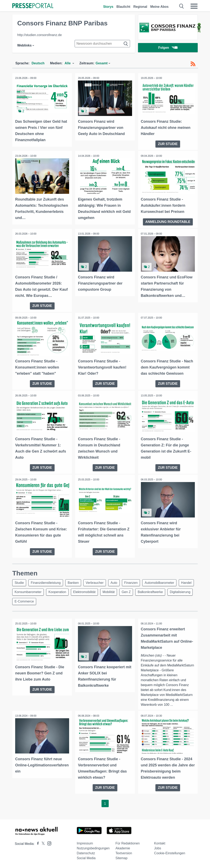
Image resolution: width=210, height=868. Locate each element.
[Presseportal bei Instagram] (48, 843)
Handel (20, 592)
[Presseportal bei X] (42, 844)
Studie (20, 582)
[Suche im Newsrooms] (102, 44)
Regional (140, 7)
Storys (108, 7)
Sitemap (122, 858)
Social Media (86, 858)
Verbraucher (98, 582)
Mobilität (130, 592)
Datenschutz (86, 853)
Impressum (85, 843)
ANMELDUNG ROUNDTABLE (168, 221)
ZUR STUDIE (168, 144)
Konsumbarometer (47, 592)
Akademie (123, 848)
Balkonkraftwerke (173, 592)
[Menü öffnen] (194, 6)
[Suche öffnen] (182, 6)
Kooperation (77, 592)
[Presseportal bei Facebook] (37, 844)
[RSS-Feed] (193, 64)
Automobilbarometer (165, 582)
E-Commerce (53, 601)
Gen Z (148, 592)
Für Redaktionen (128, 843)
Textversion (124, 853)
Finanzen (136, 582)
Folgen (168, 48)
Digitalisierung (25, 601)
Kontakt (160, 843)
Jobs (158, 848)
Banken (75, 582)
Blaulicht (123, 7)
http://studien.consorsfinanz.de (39, 35)
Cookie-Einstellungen (170, 853)
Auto (118, 582)
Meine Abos (159, 7)
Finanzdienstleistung (47, 582)
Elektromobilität (105, 592)
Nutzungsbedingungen (93, 848)
